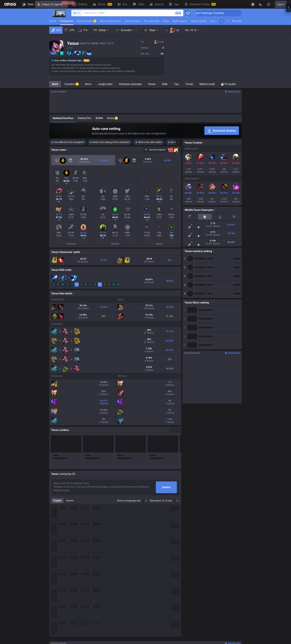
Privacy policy (208, 552)
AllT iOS (157, 565)
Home (53, 21)
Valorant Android (163, 569)
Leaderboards (132, 21)
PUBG (113, 569)
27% (69, 30)
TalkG (113, 637)
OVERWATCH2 (118, 565)
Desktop (115, 625)
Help (202, 560)
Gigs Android (160, 577)
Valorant (115, 560)
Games (114, 629)
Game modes (87, 21)
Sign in (281, 4)
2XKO (113, 573)
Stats (166, 21)
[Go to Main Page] (10, 4)
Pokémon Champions (122, 612)
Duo (112, 633)
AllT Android (160, 560)
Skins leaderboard (110, 21)
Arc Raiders (117, 590)
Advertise (236, 556)
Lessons (215, 21)
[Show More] (253, 4)
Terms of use (207, 556)
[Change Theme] (261, 4)
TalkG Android (161, 586)
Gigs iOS (158, 582)
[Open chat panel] (288, 64)
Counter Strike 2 (119, 586)
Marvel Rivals (117, 577)
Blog (84, 560)
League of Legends (51, 4)
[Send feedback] (162, 150)
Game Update (199, 21)
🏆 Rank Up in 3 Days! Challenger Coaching (215, 13)
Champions (67, 21)
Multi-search (180, 21)
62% (56, 30)
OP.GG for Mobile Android (167, 552)
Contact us (206, 569)
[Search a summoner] (178, 13)
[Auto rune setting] (145, 131)
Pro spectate (152, 21)
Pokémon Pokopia (120, 599)
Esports (114, 642)
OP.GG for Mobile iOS (165, 556)
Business (236, 552)
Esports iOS (159, 599)
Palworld (115, 616)
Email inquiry (207, 565)
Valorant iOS (160, 573)
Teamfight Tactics (120, 556)
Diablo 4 (114, 620)
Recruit (235, 560)
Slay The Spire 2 (119, 603)
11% (83, 30)
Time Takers (117, 607)
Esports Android (162, 595)
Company (87, 556)
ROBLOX (115, 595)
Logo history (88, 565)
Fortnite (114, 582)
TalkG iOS (158, 590)
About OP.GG (88, 552)
